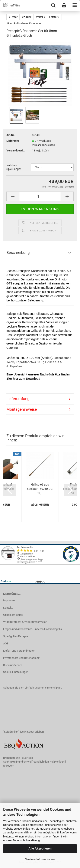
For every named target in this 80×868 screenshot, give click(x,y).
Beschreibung (18, 253)
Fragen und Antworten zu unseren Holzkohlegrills (33, 629)
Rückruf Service (13, 665)
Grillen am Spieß (13, 615)
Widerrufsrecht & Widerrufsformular (25, 622)
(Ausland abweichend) (44, 145)
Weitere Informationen (40, 859)
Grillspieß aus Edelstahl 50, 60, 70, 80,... (40, 489)
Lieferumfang (18, 399)
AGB (6, 643)
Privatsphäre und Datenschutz (21, 658)
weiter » (40, 17)
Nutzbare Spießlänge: (14, 167)
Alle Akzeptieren (40, 848)
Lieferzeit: (13, 141)
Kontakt (8, 608)
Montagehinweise (22, 409)
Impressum (10, 600)
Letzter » (54, 17)
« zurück (27, 17)
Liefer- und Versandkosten (19, 651)
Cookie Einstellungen (16, 672)
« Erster (13, 17)
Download (33, 379)
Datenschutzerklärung (26, 840)
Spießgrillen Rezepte (16, 636)
